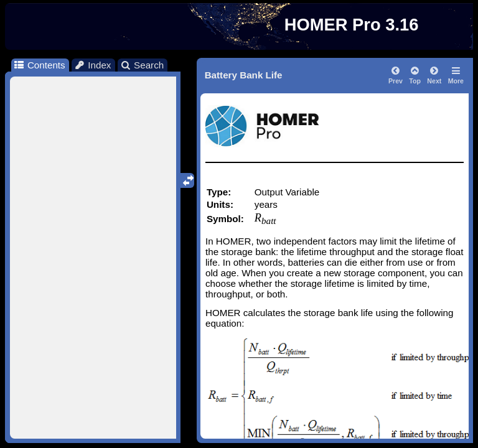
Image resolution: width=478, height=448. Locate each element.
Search (142, 65)
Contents (39, 65)
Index (93, 65)
